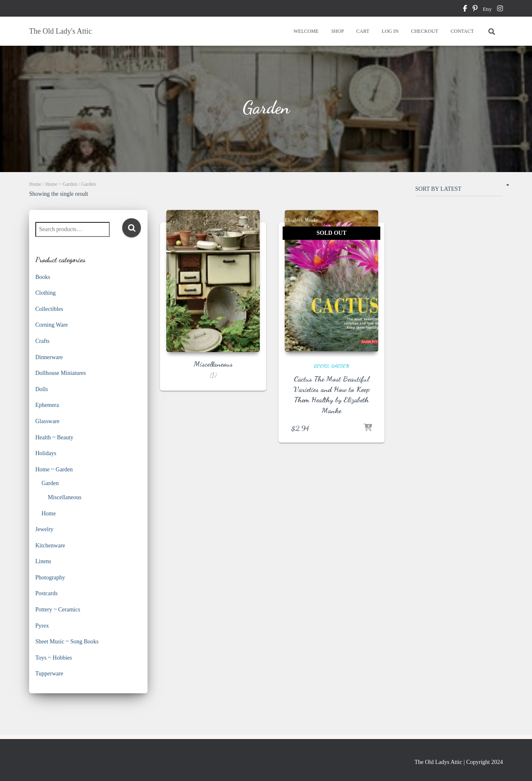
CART (363, 31)
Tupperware (49, 674)
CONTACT (462, 31)
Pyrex (42, 626)
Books (43, 277)
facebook (465, 10)
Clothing (46, 293)
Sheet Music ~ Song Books (67, 642)
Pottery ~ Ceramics (58, 610)
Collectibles (49, 309)
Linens (43, 561)
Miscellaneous (65, 497)
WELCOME (306, 31)
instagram (500, 10)
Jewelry (44, 529)
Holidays (46, 453)
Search (132, 228)
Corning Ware (52, 325)
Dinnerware (49, 357)
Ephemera (47, 405)
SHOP (338, 31)
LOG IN (390, 31)
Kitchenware (50, 546)
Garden (50, 483)
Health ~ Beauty (54, 437)
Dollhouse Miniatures (61, 373)
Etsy (487, 9)
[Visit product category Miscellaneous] (213, 307)
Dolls (42, 389)
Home (35, 184)
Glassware (47, 421)
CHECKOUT (425, 31)
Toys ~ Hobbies (54, 658)
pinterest (475, 10)
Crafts (42, 341)
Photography (50, 578)
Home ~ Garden (61, 184)
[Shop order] (459, 191)
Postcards (47, 593)
